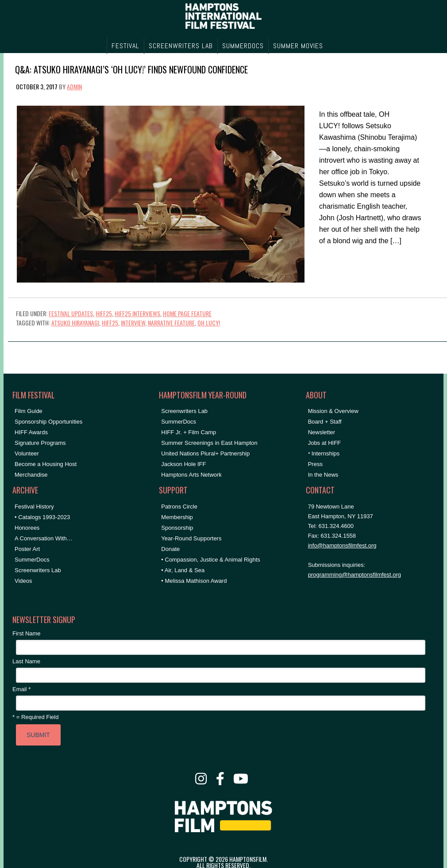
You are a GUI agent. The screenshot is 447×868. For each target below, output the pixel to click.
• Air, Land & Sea (183, 570)
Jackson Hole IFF (183, 464)
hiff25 (110, 323)
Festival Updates (71, 313)
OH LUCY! (209, 323)
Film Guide (29, 411)
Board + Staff (325, 422)
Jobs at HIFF (324, 443)
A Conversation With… (44, 538)
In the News (323, 475)
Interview (133, 323)
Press (315, 464)
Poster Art (27, 549)
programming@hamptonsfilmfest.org (355, 575)
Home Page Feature (187, 313)
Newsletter (322, 432)
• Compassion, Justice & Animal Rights (210, 560)
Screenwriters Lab (38, 570)
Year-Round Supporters (191, 538)
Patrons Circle (179, 507)
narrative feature (171, 323)
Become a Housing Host (46, 464)
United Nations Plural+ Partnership (205, 453)
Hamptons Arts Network (191, 475)
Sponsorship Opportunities (48, 422)
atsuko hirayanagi (75, 323)
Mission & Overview (333, 411)
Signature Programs (40, 443)
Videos (23, 581)
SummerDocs (32, 560)
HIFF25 (104, 313)
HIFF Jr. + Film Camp (189, 432)
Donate (170, 549)
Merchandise (31, 475)
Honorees (27, 528)
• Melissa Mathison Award (194, 581)
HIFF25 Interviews (137, 313)
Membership (177, 517)
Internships (326, 453)
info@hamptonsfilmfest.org (342, 545)
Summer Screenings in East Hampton (209, 443)
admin (74, 86)
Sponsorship (177, 528)
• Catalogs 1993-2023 (42, 517)
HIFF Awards (31, 432)
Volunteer (27, 453)
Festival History (34, 507)
